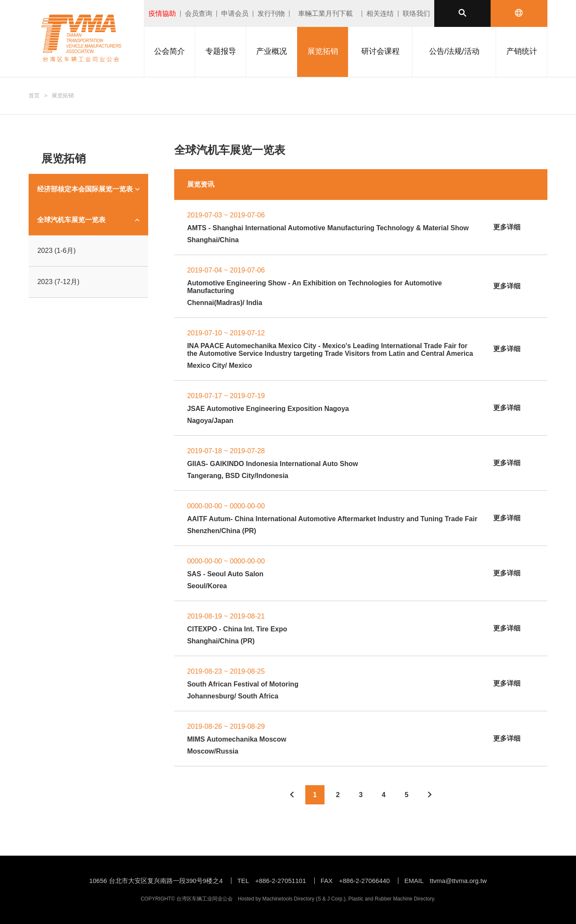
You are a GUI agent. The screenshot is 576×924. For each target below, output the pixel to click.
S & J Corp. (331, 899)
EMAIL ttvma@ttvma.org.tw (446, 881)
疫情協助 (162, 13)
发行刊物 (271, 13)
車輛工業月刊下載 (325, 13)
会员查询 (199, 13)
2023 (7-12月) (58, 282)
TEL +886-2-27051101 (272, 881)
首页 (34, 95)
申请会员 (235, 13)
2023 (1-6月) (56, 251)
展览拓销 (63, 95)
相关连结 (380, 13)
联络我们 (416, 13)
